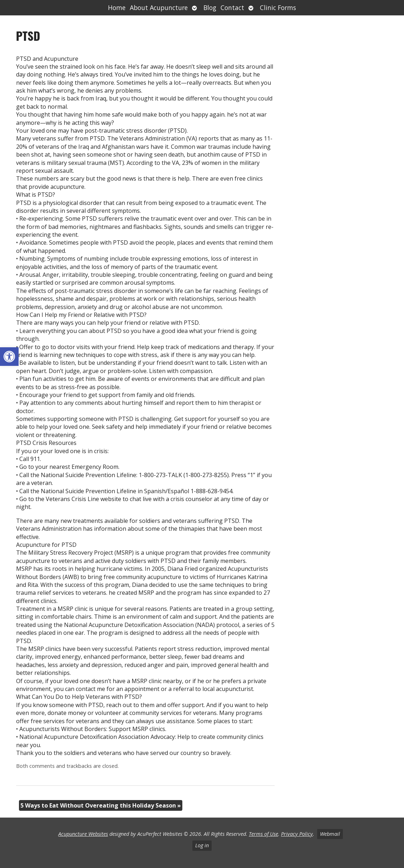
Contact (232, 8)
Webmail (330, 834)
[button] (9, 357)
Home (117, 8)
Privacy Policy (297, 834)
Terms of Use (263, 834)
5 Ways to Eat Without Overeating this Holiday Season (101, 805)
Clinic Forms (278, 8)
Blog (210, 8)
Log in (202, 845)
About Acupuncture (159, 8)
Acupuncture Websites (83, 834)
